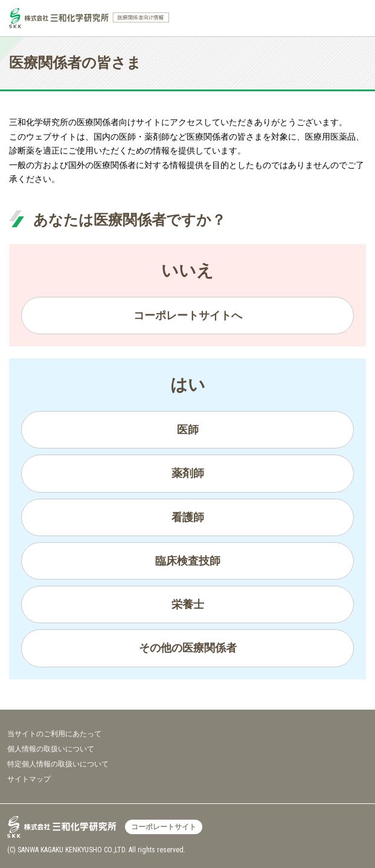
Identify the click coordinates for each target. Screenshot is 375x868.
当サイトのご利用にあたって (54, 734)
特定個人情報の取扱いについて (58, 764)
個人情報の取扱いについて (51, 749)
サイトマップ (29, 779)
